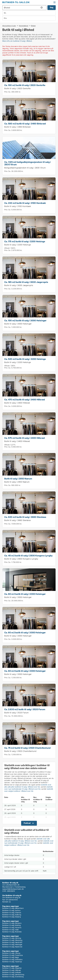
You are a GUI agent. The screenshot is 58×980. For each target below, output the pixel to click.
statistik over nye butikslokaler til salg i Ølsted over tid (28, 788)
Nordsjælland (24, 26)
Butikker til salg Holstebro (12, 959)
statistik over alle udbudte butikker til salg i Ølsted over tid (28, 786)
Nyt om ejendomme (10, 900)
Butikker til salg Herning (12, 938)
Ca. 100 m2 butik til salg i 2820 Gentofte (25, 85)
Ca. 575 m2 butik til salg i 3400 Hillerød (24, 438)
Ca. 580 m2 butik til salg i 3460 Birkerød (25, 124)
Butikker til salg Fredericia (13, 955)
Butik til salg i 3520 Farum (16, 713)
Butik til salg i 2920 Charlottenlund (20, 751)
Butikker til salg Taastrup (12, 962)
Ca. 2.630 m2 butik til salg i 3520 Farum (25, 709)
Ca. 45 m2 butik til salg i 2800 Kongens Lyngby (28, 556)
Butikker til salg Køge (11, 957)
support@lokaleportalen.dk (13, 889)
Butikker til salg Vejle (11, 930)
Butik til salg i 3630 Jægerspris (19, 285)
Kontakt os (6, 902)
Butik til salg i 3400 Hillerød (17, 403)
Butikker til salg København (13, 908)
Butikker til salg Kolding (12, 925)
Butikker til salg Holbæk (12, 972)
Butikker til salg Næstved (12, 947)
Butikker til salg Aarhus (11, 910)
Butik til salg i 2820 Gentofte (17, 88)
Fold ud (27, 823)
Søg (52, 7)
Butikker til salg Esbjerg (12, 917)
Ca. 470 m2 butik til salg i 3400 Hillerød (25, 400)
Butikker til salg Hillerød (12, 970)
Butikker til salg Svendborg (13, 977)
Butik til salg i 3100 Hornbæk (18, 206)
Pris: (6, 92)
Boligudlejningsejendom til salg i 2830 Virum (25, 168)
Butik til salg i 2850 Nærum (18, 479)
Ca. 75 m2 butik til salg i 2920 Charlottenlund (27, 748)
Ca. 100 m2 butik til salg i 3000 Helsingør (25, 320)
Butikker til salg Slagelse (12, 968)
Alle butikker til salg (9, 26)
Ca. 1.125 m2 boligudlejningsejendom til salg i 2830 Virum (27, 163)
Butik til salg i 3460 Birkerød (17, 127)
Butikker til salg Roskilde (12, 932)
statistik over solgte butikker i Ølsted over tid (29, 790)
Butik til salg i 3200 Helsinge (18, 245)
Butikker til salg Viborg (11, 953)
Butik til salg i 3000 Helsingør (18, 324)
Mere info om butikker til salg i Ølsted (17, 41)
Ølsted (33, 26)
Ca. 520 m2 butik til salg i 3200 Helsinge (25, 359)
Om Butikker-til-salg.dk (11, 897)
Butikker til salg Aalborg (12, 915)
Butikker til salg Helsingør (12, 944)
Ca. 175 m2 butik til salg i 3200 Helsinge (25, 241)
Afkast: (7, 248)
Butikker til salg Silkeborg (12, 940)
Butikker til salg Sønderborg (13, 974)
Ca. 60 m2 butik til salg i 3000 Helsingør (25, 594)
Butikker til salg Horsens (12, 927)
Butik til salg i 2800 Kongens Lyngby (21, 559)
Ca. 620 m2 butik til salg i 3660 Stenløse (25, 517)
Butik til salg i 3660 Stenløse (17, 520)
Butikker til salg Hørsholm (12, 942)
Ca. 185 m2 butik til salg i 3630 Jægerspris (26, 282)
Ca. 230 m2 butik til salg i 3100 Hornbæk (25, 203)
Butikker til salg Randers (12, 923)
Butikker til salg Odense (12, 912)
